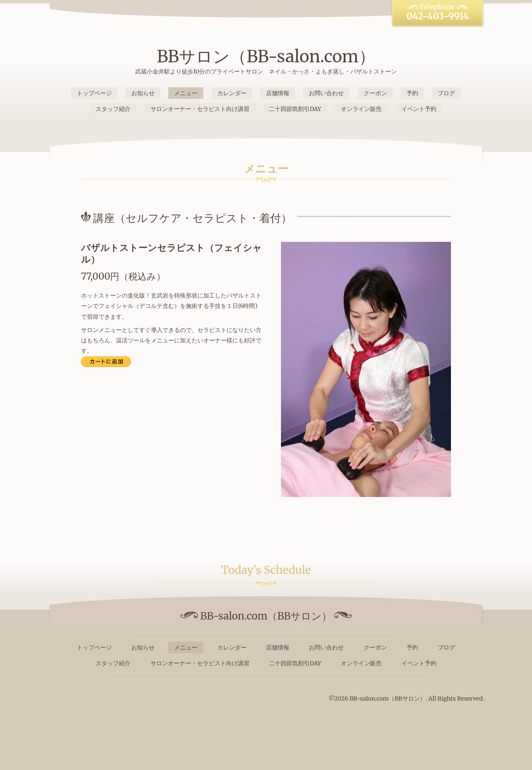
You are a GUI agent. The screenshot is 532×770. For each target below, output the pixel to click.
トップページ (94, 93)
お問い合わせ (326, 93)
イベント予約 (419, 109)
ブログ (446, 93)
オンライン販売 (361, 109)
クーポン (375, 93)
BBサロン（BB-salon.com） (266, 57)
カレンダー (232, 93)
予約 (412, 93)
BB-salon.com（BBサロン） (388, 699)
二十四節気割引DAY (295, 109)
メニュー (186, 93)
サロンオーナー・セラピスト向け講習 (200, 109)
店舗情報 (278, 93)
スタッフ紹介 (113, 109)
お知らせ (143, 93)
